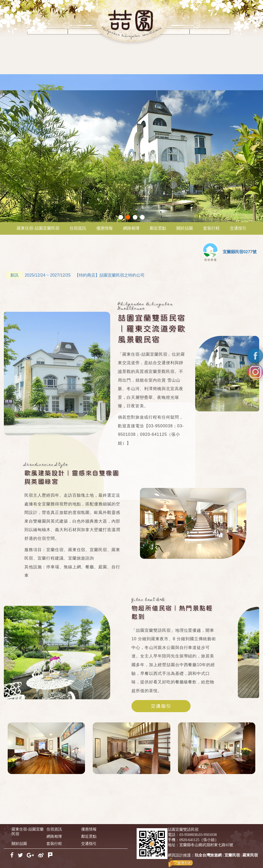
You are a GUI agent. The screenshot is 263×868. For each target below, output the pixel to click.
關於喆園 (185, 228)
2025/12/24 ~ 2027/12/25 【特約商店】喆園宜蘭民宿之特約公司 (76, 275)
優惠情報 (105, 228)
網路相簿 (131, 228)
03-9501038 (208, 835)
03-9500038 (188, 835)
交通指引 (238, 228)
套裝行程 (211, 228)
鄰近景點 (158, 228)
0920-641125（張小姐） (199, 840)
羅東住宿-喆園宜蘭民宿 (38, 228)
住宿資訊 (78, 228)
